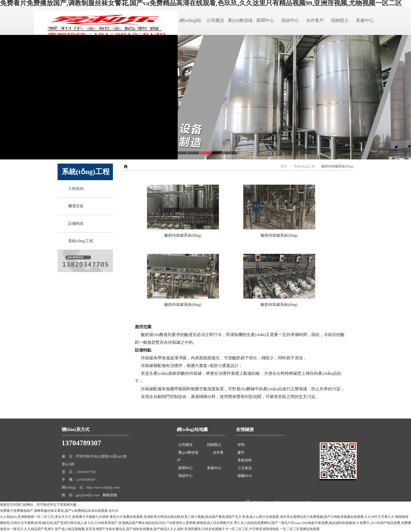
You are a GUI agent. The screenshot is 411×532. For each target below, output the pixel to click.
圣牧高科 (245, 460)
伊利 (241, 445)
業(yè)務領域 (240, 20)
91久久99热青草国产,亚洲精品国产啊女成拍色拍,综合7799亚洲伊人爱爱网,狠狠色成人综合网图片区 (160, 523)
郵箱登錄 (110, 495)
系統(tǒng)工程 (80, 241)
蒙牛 (241, 452)
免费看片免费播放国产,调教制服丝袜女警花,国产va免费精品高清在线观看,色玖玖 (59, 511)
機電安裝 (75, 206)
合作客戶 (315, 20)
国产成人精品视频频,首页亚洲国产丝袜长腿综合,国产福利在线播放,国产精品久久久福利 (119, 529)
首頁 (284, 166)
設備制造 (75, 224)
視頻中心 (290, 20)
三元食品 (245, 468)
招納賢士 (340, 20)
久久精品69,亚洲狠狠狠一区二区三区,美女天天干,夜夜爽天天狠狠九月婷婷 (54, 517)
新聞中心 (265, 20)
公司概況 (215, 20)
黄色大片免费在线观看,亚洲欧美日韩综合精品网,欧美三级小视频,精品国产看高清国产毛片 (176, 517)
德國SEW (245, 476)
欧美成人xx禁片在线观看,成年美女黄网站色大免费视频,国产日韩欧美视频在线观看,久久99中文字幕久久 (318, 517)
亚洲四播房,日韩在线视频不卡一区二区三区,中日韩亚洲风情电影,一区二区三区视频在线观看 (252, 529)
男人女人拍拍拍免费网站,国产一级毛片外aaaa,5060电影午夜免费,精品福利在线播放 (294, 523)
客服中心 (365, 20)
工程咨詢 (75, 189)
